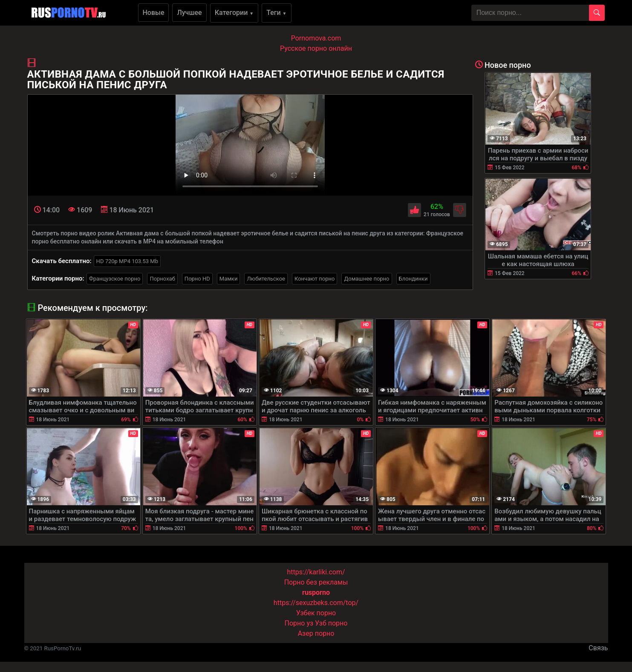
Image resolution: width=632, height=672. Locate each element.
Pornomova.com (316, 38)
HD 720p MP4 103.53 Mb (127, 261)
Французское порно (115, 279)
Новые (154, 13)
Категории (234, 13)
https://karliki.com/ (316, 572)
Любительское (266, 279)
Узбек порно (316, 613)
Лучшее (189, 13)
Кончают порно (315, 279)
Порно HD (197, 279)
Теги (276, 13)
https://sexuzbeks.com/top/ (316, 603)
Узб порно (331, 623)
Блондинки (413, 279)
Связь (598, 648)
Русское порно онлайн (316, 48)
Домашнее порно (367, 279)
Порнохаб (162, 279)
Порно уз (299, 623)
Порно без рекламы (316, 582)
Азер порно (316, 633)
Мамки (229, 279)
